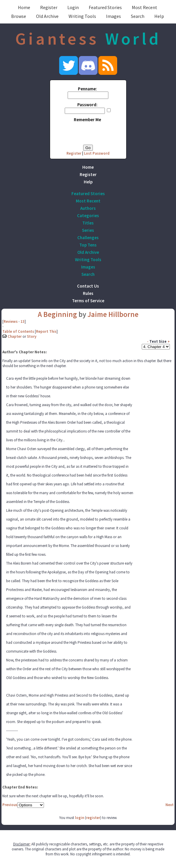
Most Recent (145, 7)
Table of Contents (18, 331)
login (80, 818)
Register (49, 7)
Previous (10, 805)
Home (24, 7)
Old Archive (47, 16)
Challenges (88, 238)
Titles (88, 223)
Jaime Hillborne (113, 314)
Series (88, 230)
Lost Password (97, 153)
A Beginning (57, 314)
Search (138, 16)
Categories (88, 216)
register (93, 818)
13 (23, 321)
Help (159, 16)
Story (32, 336)
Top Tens (88, 245)
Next (170, 805)
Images (113, 16)
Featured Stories (105, 7)
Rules (88, 293)
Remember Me (87, 120)
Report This (46, 331)
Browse (19, 16)
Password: (87, 105)
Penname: (87, 89)
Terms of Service (88, 301)
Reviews (11, 321)
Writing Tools (82, 16)
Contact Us (88, 286)
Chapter (15, 336)
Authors (88, 208)
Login (73, 7)
